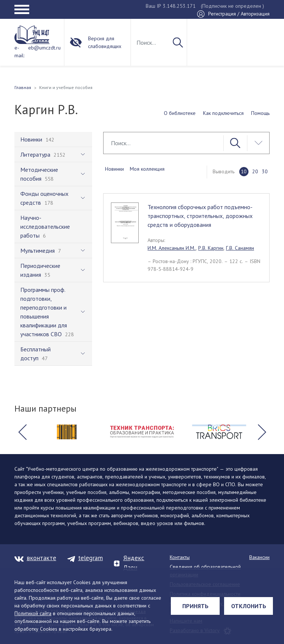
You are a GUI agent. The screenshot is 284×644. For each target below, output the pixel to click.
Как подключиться (223, 113)
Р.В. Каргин (211, 248)
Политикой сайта (33, 613)
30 (265, 171)
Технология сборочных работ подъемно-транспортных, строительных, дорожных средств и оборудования (200, 216)
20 (255, 171)
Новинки (114, 169)
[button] (22, 432)
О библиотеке (180, 113)
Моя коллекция (147, 169)
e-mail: (19, 52)
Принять (195, 606)
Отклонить (249, 606)
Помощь (260, 113)
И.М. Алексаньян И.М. (172, 248)
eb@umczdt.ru (44, 48)
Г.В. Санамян (240, 248)
